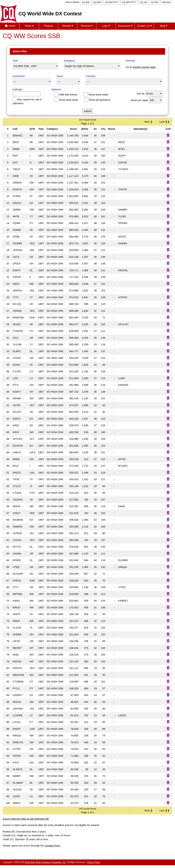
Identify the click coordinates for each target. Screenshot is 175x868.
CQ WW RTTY (112, 2)
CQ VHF (155, 2)
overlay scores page (144, 67)
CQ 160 (143, 2)
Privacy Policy (94, 862)
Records (87, 26)
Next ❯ (149, 122)
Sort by (140, 93)
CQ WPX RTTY (129, 2)
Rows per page (139, 100)
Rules (29, 26)
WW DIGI (166, 2)
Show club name (68, 100)
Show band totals (98, 94)
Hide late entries (68, 94)
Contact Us (144, 26)
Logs (106, 26)
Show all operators (99, 100)
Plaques (48, 26)
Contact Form (52, 846)
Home (10, 26)
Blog (164, 26)
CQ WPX (97, 2)
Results (68, 26)
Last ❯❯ (164, 122)
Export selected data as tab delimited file (26, 819)
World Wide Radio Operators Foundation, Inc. (45, 862)
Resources (125, 26)
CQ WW (86, 2)
